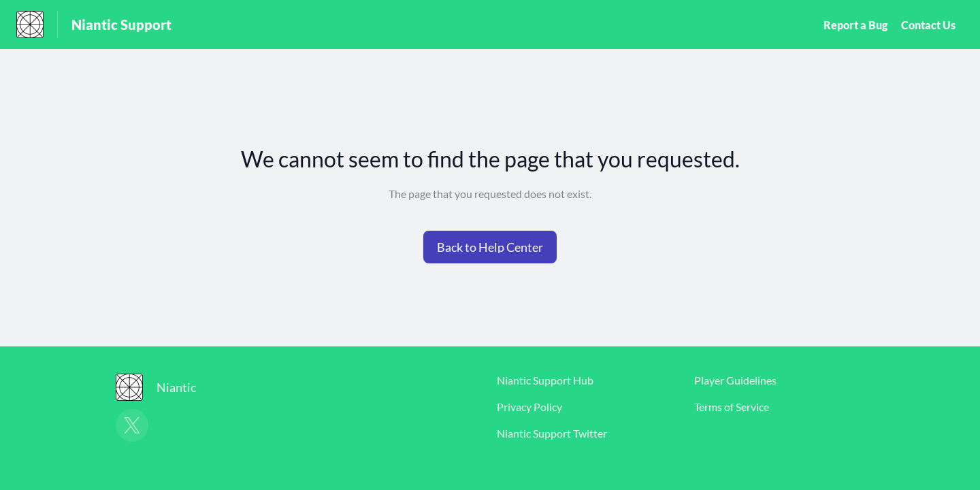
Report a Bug (855, 25)
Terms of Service (732, 407)
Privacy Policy (529, 407)
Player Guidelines (735, 380)
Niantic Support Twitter (552, 433)
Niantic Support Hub (545, 380)
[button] (490, 247)
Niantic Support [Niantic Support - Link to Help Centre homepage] (121, 24)
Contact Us (928, 25)
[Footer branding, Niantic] (163, 387)
